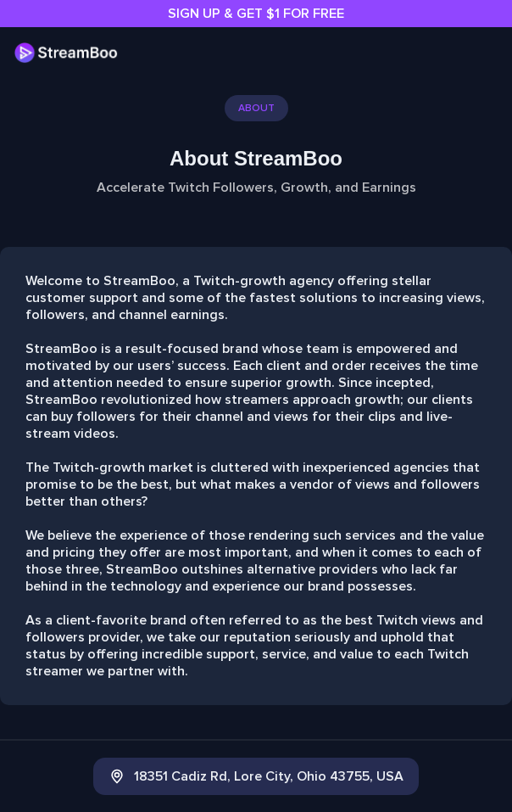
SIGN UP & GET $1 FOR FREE (256, 14)
